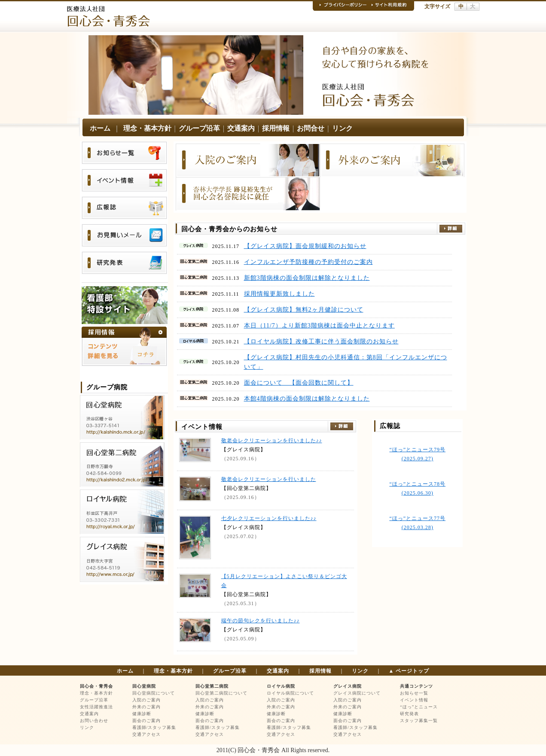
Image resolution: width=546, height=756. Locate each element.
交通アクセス (146, 734)
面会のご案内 (146, 721)
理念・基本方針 (147, 128)
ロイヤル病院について (290, 693)
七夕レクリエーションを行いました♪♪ (269, 518)
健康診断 (142, 714)
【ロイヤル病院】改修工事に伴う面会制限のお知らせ (321, 341)
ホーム (100, 128)
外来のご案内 (146, 707)
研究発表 (409, 714)
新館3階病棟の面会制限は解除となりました (307, 278)
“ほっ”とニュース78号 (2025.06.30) (417, 488)
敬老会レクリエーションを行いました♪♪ (272, 441)
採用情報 (276, 128)
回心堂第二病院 (212, 686)
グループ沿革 (199, 128)
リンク (342, 128)
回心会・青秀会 (96, 686)
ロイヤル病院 (281, 686)
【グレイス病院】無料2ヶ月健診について (304, 310)
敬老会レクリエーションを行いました (269, 479)
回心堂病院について (154, 693)
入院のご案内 (146, 700)
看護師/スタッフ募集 (154, 727)
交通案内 (241, 128)
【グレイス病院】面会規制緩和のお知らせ (305, 246)
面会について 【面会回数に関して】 (299, 383)
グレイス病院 (348, 686)
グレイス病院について (357, 693)
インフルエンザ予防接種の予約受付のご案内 (308, 262)
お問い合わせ (94, 721)
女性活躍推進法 (96, 707)
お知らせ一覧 (414, 693)
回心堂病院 (144, 686)
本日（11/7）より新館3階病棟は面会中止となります (319, 326)
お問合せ (311, 128)
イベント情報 (414, 700)
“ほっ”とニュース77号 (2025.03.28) (417, 523)
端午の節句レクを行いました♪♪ (261, 621)
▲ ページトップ (409, 671)
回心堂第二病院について (221, 693)
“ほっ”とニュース (419, 707)
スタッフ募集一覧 (419, 721)
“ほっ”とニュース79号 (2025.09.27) (417, 454)
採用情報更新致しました (279, 294)
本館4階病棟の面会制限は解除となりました (307, 399)
